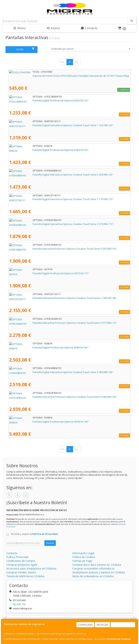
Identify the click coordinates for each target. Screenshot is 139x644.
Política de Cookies (119, 639)
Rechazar (102, 625)
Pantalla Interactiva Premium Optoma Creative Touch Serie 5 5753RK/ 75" (51, 323)
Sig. (77, 62)
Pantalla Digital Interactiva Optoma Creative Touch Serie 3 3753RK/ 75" (49, 224)
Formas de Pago (82, 561)
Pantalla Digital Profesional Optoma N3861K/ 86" (37, 347)
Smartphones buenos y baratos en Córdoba (99, 572)
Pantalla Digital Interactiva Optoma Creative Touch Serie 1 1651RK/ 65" (49, 125)
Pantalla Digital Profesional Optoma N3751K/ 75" (37, 273)
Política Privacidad (17, 557)
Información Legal (83, 553)
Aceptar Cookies (123, 625)
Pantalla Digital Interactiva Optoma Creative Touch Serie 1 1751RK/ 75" (49, 199)
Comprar (124, 90)
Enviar (50, 543)
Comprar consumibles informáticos (93, 568)
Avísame (124, 114)
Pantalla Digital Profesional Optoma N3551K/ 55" (37, 100)
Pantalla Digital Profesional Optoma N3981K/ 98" (37, 422)
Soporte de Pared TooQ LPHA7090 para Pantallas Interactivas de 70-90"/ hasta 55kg (57, 76)
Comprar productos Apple (22, 565)
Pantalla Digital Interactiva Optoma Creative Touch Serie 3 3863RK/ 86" (49, 372)
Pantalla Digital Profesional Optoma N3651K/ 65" (37, 150)
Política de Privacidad (45, 534)
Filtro (26, 49)
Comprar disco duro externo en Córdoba (97, 565)
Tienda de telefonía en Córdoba (25, 576)
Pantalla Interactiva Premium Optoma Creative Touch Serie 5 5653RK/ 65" (51, 249)
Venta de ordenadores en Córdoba (93, 576)
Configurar (85, 625)
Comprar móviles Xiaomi (21, 572)
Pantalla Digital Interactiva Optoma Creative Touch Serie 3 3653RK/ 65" (49, 175)
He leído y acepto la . (35, 534)
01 (70, 62)
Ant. (62, 62)
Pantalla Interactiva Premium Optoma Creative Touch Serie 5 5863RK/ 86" (51, 397)
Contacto (89, 28)
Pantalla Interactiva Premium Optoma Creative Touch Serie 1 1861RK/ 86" (51, 298)
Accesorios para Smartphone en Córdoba (31, 568)
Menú (19, 28)
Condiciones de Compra (21, 561)
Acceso (53, 28)
